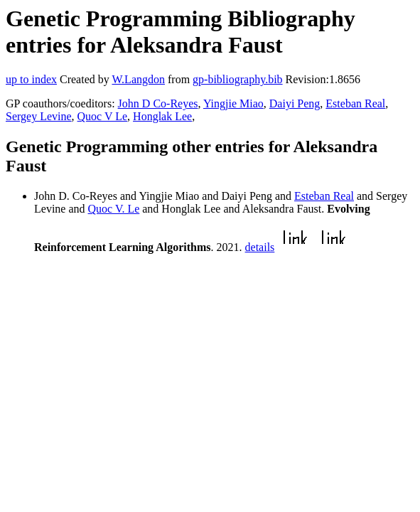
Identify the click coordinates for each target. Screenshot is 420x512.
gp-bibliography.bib (238, 79)
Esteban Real (355, 103)
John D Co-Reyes (158, 103)
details (260, 247)
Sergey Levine (39, 116)
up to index (31, 79)
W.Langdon (138, 79)
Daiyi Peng (295, 103)
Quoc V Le (103, 116)
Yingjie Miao (233, 103)
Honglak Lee (162, 116)
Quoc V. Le (114, 209)
